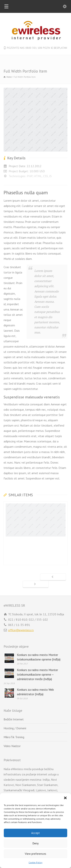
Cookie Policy (35, 862)
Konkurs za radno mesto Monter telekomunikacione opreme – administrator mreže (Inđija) (37, 674)
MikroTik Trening (14, 737)
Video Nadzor (12, 746)
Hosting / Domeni (15, 728)
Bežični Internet (14, 719)
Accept (35, 833)
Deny (36, 843)
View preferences (35, 854)
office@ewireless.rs (21, 630)
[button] (65, 798)
